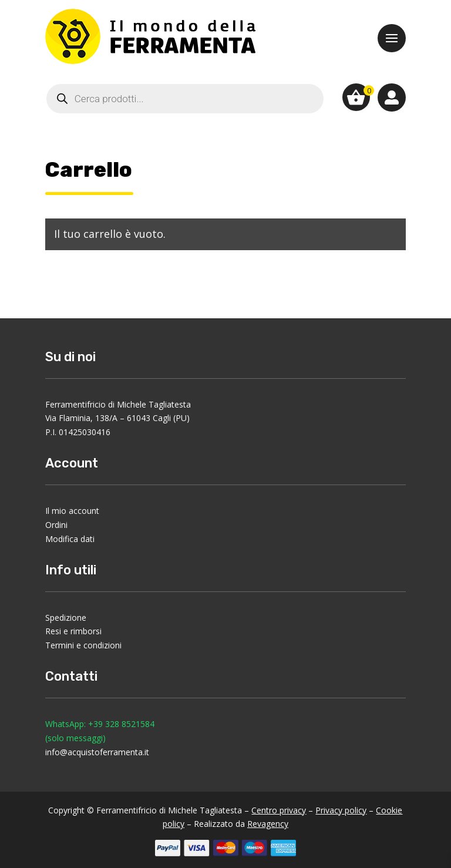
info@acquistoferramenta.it (97, 752)
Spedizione (66, 618)
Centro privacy (279, 810)
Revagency (268, 824)
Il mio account (72, 511)
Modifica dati (70, 539)
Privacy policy (341, 810)
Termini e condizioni (83, 645)
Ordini (56, 525)
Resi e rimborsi (73, 631)
